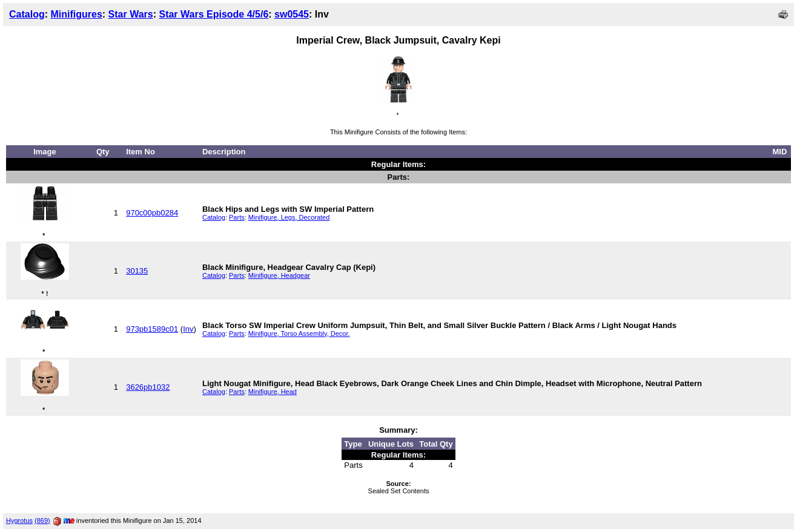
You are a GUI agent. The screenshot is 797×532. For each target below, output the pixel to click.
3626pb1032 (148, 387)
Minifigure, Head (273, 392)
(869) (42, 521)
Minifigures (76, 14)
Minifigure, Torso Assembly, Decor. (299, 333)
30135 (137, 271)
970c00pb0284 (152, 213)
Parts (237, 217)
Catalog (27, 14)
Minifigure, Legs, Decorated (289, 217)
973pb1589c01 (152, 329)
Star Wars (131, 14)
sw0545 (292, 14)
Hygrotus (19, 521)
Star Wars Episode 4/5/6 (213, 14)
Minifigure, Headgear (279, 275)
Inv (188, 329)
